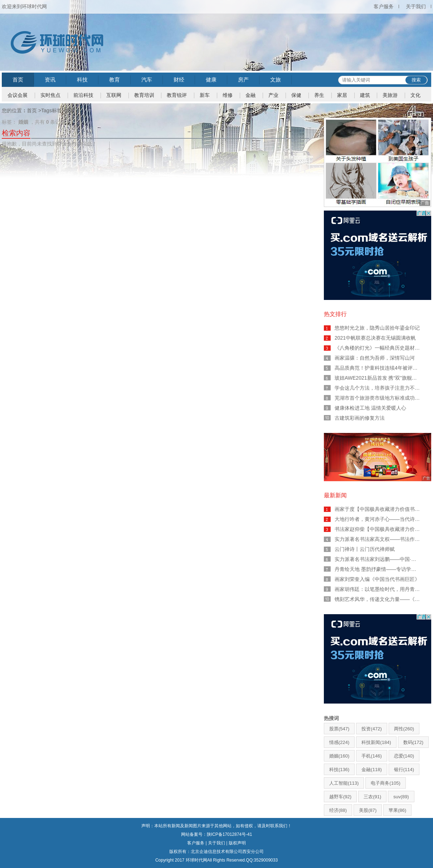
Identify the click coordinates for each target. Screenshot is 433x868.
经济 (338, 810)
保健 (296, 95)
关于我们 (416, 6)
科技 (82, 80)
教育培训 (144, 95)
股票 (339, 729)
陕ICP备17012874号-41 (230, 834)
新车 (205, 95)
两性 (404, 729)
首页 (18, 80)
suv (401, 797)
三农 (372, 797)
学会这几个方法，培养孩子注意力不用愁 (380, 388)
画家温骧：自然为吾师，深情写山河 (375, 358)
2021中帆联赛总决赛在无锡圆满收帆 (375, 338)
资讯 (50, 80)
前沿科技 (83, 95)
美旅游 (390, 95)
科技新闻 (376, 742)
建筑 (365, 95)
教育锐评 (177, 95)
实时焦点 (50, 95)
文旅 (276, 80)
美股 (368, 810)
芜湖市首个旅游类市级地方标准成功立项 (380, 398)
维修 (228, 95)
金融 (250, 95)
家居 (342, 95)
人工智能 (344, 783)
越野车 (340, 797)
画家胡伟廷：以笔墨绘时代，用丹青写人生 (382, 589)
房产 (243, 80)
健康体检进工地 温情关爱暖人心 (370, 408)
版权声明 (237, 843)
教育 (115, 80)
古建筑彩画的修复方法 (360, 418)
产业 (273, 95)
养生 (319, 95)
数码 (413, 742)
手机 (371, 756)
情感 (339, 742)
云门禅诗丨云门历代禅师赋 (365, 549)
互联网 (114, 95)
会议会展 (18, 95)
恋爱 (404, 756)
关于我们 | (218, 843)
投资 (371, 729)
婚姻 (339, 756)
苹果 (397, 810)
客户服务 (384, 6)
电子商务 (385, 783)
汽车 (147, 80)
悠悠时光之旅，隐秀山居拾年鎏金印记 (377, 328)
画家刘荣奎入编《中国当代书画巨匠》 (377, 579)
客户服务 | (198, 843)
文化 (415, 95)
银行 (404, 770)
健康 (211, 80)
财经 (179, 80)
